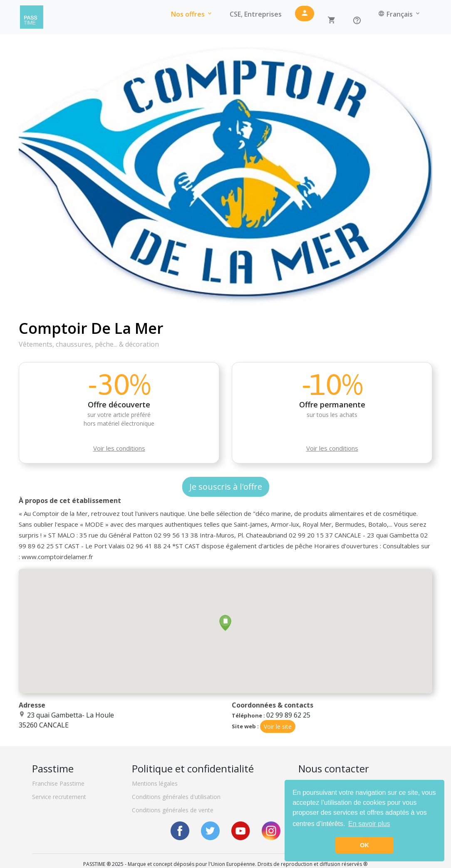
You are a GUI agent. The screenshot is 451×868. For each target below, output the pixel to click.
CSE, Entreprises (256, 14)
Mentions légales (155, 783)
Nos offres (192, 14)
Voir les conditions (119, 448)
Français (400, 14)
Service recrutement (59, 797)
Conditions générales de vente (173, 810)
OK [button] (364, 845)
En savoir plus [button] (369, 824)
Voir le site (278, 726)
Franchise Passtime (58, 783)
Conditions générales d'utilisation (176, 797)
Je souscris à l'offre (226, 487)
